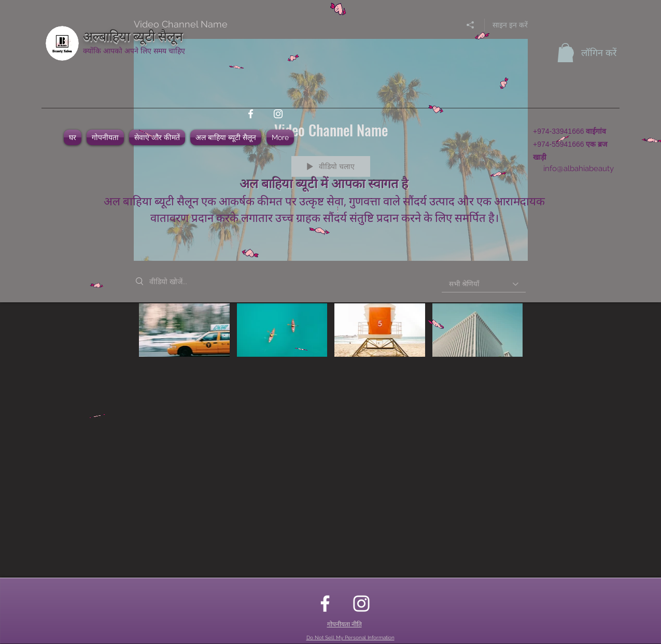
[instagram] (278, 114)
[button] (565, 53)
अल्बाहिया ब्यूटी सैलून (133, 35)
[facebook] (251, 114)
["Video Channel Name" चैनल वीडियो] (331, 337)
